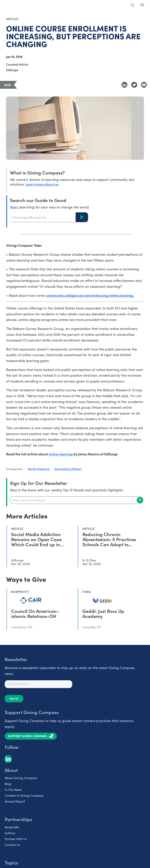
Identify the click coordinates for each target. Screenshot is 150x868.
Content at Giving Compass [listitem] (24, 795)
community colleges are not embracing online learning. (90, 295)
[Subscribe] (140, 500)
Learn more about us (42, 184)
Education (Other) (68, 469)
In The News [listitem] (13, 789)
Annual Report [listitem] (15, 801)
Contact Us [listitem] (12, 845)
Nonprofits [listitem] (12, 827)
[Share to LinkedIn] (124, 85)
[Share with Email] (144, 85)
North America (39, 469)
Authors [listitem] (10, 833)
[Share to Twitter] (134, 85)
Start (14, 207)
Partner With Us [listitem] (16, 839)
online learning (61, 454)
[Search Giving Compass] (133, 5)
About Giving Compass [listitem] (21, 778)
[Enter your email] (77, 500)
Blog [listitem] (8, 784)
